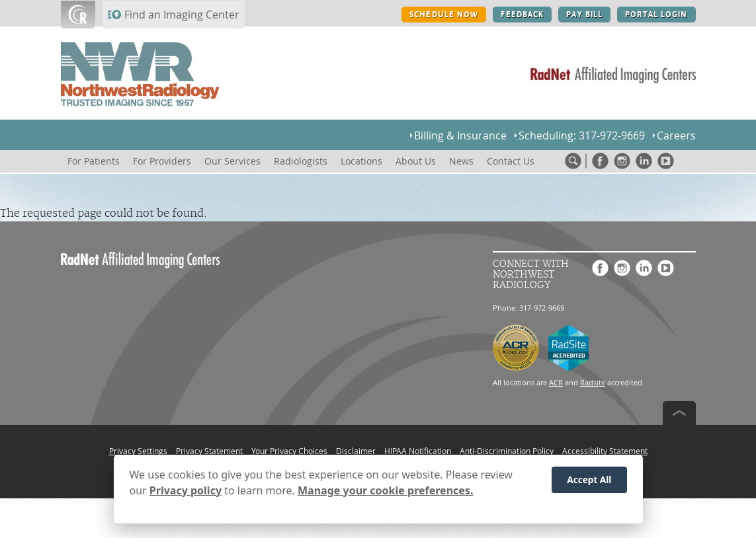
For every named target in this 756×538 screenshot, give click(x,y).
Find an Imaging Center (182, 15)
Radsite (593, 382)
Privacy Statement (209, 451)
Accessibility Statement (605, 451)
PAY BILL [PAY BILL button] (584, 15)
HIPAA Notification (418, 451)
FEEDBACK (522, 15)
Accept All (589, 482)
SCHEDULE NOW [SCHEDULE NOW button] (444, 15)
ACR (556, 382)
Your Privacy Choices (289, 451)
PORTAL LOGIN (656, 15)
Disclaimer (356, 451)
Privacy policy (186, 492)
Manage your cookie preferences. (385, 492)
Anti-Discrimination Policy (507, 451)
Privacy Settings (138, 451)
